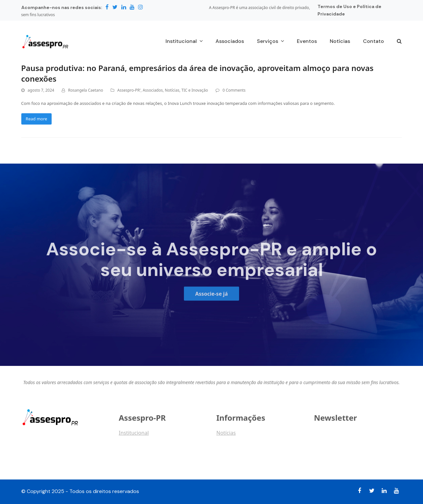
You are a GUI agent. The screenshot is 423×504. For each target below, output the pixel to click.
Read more (37, 119)
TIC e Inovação (195, 90)
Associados (153, 90)
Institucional (134, 435)
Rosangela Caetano (86, 90)
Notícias (172, 90)
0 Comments (234, 90)
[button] (399, 42)
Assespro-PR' (129, 90)
